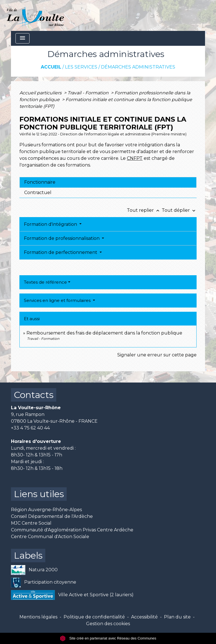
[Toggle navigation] (22, 38)
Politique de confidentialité (94, 617)
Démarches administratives (138, 67)
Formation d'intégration (51, 224)
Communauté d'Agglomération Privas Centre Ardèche (72, 530)
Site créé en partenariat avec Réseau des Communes (108, 638)
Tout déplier (179, 210)
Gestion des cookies (108, 624)
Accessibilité (144, 617)
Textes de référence (45, 282)
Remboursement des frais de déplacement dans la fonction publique (104, 333)
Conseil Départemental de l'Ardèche (52, 516)
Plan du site (177, 617)
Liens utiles (39, 494)
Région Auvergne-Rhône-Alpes (46, 510)
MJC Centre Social (31, 523)
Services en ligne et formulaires (58, 300)
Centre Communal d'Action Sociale (50, 537)
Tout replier (144, 210)
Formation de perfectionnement (61, 252)
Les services (81, 67)
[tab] (108, 182)
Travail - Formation (89, 93)
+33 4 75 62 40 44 (30, 428)
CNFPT (135, 158)
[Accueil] (35, 15)
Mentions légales (38, 617)
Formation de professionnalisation (62, 238)
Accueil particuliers (41, 93)
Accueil (51, 67)
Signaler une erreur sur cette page (157, 355)
